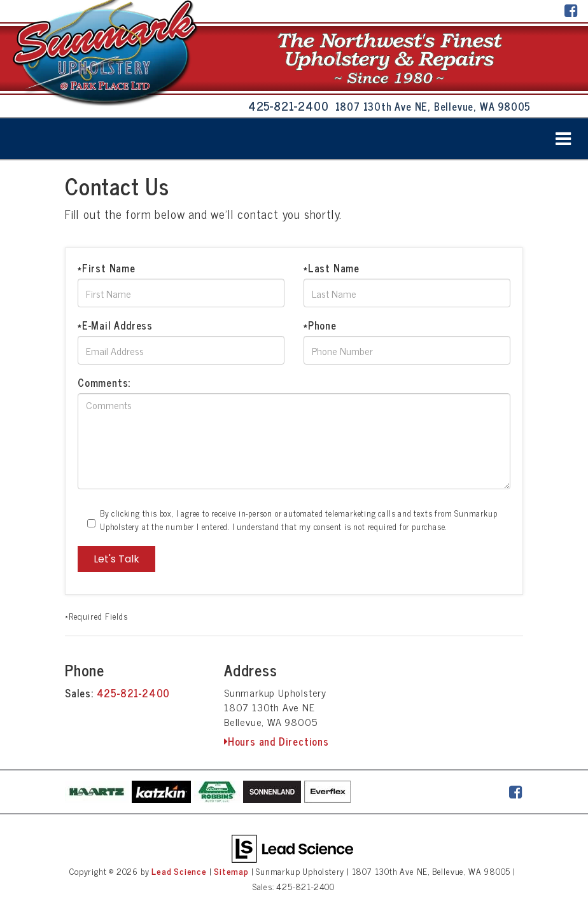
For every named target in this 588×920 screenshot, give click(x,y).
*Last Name (332, 268)
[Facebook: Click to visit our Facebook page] (571, 11)
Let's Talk (116, 559)
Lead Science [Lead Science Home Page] (179, 871)
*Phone (320, 325)
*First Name (107, 268)
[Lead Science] (292, 847)
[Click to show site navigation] (563, 139)
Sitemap (231, 871)
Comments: (104, 382)
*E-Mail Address (115, 325)
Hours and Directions (276, 741)
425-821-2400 (134, 693)
